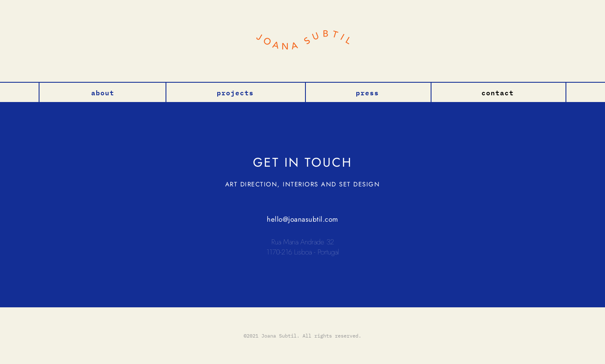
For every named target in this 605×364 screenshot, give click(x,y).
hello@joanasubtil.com (302, 219)
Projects (235, 92)
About (103, 92)
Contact (498, 92)
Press (367, 92)
